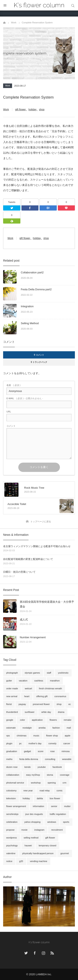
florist (9, 704)
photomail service (15, 783)
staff (49, 673)
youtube (41, 767)
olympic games (32, 673)
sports (66, 822)
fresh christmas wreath (50, 688)
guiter (9, 681)
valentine (11, 853)
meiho (9, 759)
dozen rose (12, 767)
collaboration (13, 775)
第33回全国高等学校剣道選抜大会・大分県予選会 (47, 604)
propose (10, 830)
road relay (45, 791)
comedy (53, 743)
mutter (67, 806)
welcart (28, 688)
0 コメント (39, 355)
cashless (39, 681)
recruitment (57, 830)
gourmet (64, 853)
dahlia (40, 798)
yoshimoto (63, 673)
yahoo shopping (32, 822)
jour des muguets (34, 814)
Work (8, 86)
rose (53, 751)
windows (52, 822)
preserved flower (41, 704)
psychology (12, 845)
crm (64, 783)
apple (67, 736)
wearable (67, 759)
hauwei (28, 845)
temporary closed (47, 845)
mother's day (35, 743)
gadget (27, 751)
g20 (21, 861)
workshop (36, 783)
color (22, 720)
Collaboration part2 (32, 272)
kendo (27, 767)
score (41, 751)
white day (46, 712)
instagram (39, 830)
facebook (57, 767)
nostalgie (27, 728)
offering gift (42, 696)
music (36, 736)
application (37, 720)
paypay (22, 704)
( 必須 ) (13, 385)
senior (54, 806)
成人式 (24, 620)
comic (60, 791)
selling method (31, 838)
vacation (23, 681)
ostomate (11, 728)
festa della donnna (29, 759)
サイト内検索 (73, 5)
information (38, 806)
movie (24, 830)
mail (69, 728)
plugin (9, 743)
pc (20, 743)
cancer (67, 743)
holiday (32, 110)
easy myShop (33, 775)
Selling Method (30, 323)
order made (12, 688)
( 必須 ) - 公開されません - (25, 398)
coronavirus (60, 696)
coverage (65, 775)
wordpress (12, 838)
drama (61, 712)
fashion (56, 728)
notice (9, 861)
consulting (50, 759)
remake (67, 720)
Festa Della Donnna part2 (36, 289)
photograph (12, 673)
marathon (55, 681)
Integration (27, 306)
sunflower (30, 712)
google (10, 720)
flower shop (52, 736)
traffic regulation (58, 814)
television (11, 798)
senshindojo (12, 814)
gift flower (20, 110)
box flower (55, 798)
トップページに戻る (41, 522)
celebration (12, 822)
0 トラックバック (39, 362)
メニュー (5, 5)
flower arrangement (16, 806)
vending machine (39, 861)
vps (8, 736)
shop (42, 110)
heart (27, 696)
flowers (53, 720)
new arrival (12, 696)
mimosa (66, 751)
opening (52, 783)
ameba (42, 728)
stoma (50, 775)
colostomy (11, 791)
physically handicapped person (38, 853)
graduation (12, 751)
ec (70, 704)
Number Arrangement (33, 637)
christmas (22, 736)
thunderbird (12, 712)
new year (28, 791)
